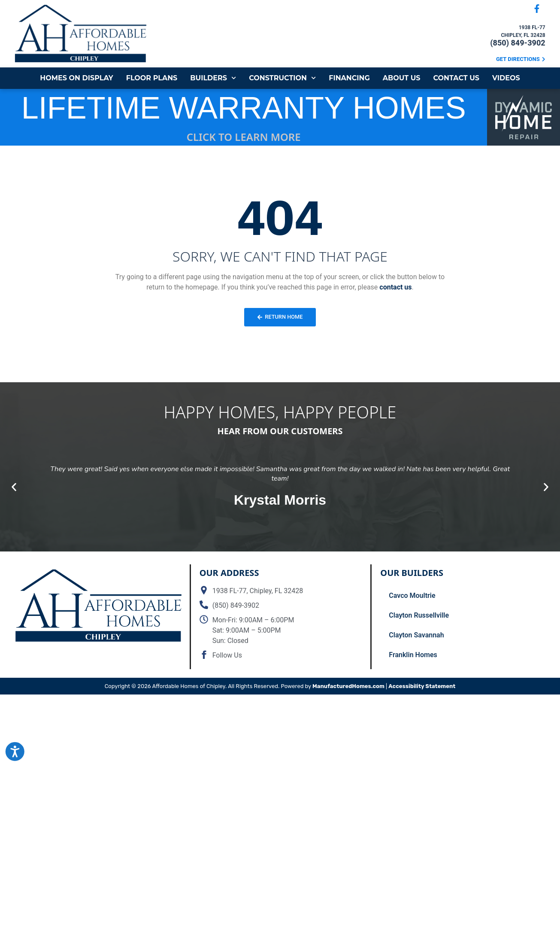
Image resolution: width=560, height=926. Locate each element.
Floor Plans (152, 78)
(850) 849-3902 (518, 43)
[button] (14, 487)
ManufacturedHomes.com (348, 686)
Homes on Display (76, 78)
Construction (282, 78)
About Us (402, 78)
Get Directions (518, 59)
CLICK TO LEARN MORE (244, 137)
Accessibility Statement (422, 686)
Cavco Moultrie (412, 596)
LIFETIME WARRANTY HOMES (244, 108)
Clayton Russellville (419, 615)
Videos (506, 78)
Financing (349, 78)
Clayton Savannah (416, 635)
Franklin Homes (413, 655)
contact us (395, 287)
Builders (213, 78)
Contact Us (456, 78)
